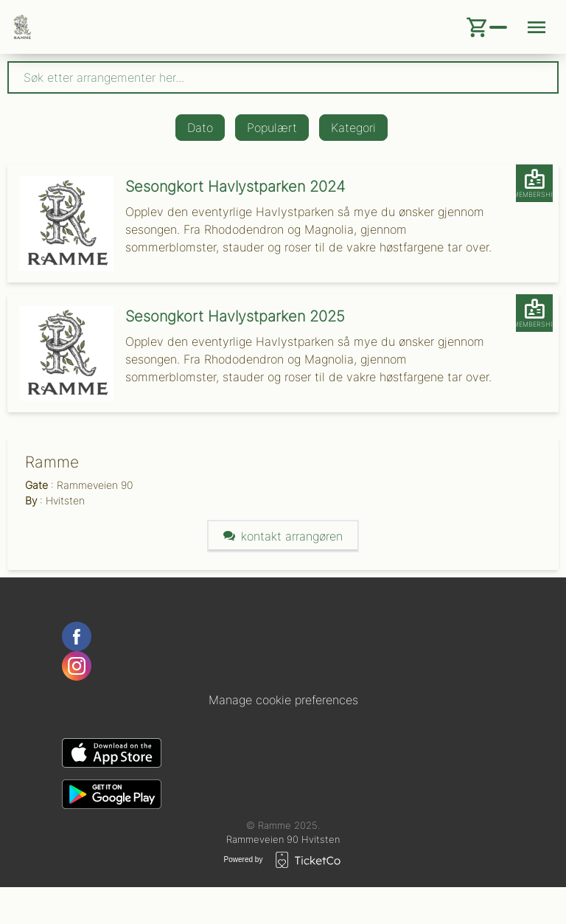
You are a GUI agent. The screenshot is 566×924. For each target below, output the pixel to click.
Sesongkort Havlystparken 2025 (235, 316)
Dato (200, 128)
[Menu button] (537, 27)
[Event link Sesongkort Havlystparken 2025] (60, 353)
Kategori (353, 128)
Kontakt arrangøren (283, 536)
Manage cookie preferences (283, 700)
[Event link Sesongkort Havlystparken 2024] (60, 223)
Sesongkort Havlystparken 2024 (235, 187)
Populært (272, 128)
